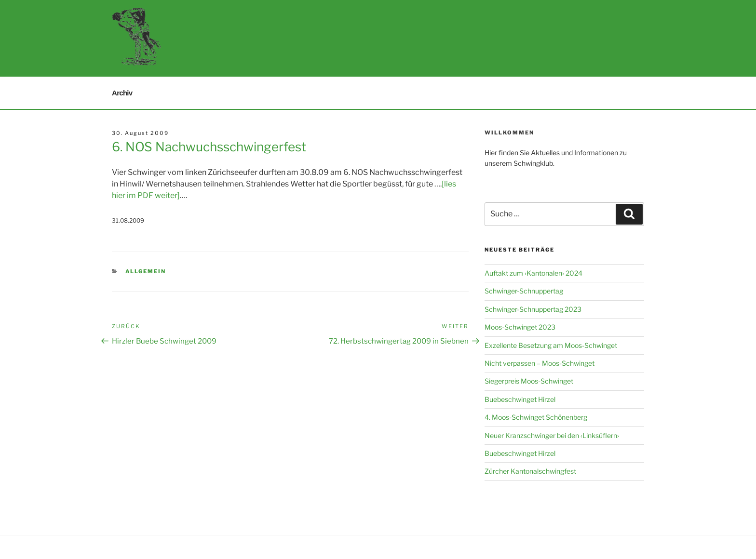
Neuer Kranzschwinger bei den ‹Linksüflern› (552, 435)
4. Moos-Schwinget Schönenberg (536, 417)
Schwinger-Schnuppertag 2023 (533, 309)
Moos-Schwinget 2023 (520, 327)
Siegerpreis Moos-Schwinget (529, 381)
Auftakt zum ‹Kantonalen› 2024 (533, 273)
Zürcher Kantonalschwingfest (530, 471)
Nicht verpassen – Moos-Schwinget (540, 363)
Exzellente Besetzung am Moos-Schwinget (551, 345)
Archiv (122, 93)
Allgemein (146, 271)
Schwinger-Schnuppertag (524, 291)
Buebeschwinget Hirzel (520, 399)
